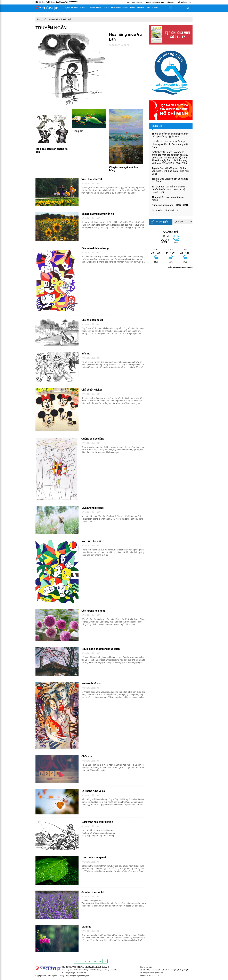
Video (148, 8)
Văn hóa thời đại (95, 8)
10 (94, 961)
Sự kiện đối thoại (71, 8)
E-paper (155, 8)
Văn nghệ (83, 8)
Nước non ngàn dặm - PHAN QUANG (171, 205)
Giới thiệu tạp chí (184, 2)
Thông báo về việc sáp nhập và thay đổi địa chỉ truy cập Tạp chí (170, 135)
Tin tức (106, 8)
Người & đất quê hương (120, 8)
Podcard (141, 8)
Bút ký (133, 8)
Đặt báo (170, 2)
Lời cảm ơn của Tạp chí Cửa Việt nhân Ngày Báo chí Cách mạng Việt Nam (170, 144)
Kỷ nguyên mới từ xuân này (166, 210)
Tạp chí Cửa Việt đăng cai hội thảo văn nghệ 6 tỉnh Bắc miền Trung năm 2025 (171, 171)
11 (100, 961)
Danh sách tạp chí (134, 2)
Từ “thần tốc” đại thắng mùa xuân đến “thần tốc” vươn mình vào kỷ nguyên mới (169, 189)
